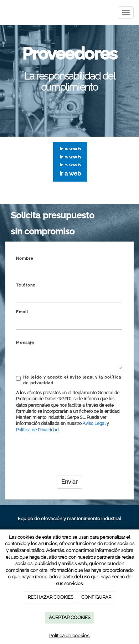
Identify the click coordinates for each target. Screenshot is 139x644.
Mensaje (25, 343)
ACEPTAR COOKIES (70, 617)
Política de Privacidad (37, 430)
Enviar (69, 482)
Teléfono (26, 285)
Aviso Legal (94, 424)
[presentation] (70, 456)
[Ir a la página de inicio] (4, 12)
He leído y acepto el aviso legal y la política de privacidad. (69, 380)
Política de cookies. (69, 636)
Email (22, 312)
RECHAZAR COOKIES (51, 597)
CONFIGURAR (96, 597)
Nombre (25, 258)
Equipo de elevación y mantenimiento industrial (69, 519)
